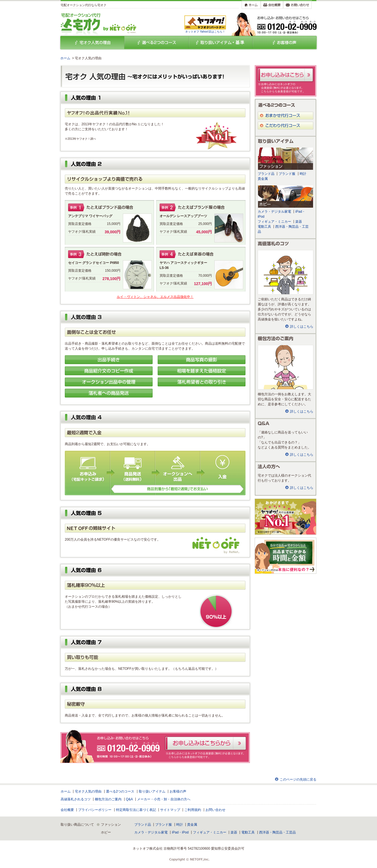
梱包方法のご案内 (108, 799)
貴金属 (263, 179)
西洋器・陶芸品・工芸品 (277, 832)
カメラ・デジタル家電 (274, 212)
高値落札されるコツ (76, 799)
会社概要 (67, 810)
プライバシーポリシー (95, 810)
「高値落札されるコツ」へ (286, 272)
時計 (303, 174)
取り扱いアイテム (152, 791)
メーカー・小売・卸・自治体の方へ (164, 799)
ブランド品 (266, 174)
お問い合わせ (215, 810)
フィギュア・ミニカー (274, 222)
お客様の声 (178, 791)
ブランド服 (287, 174)
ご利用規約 (193, 810)
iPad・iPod (180, 832)
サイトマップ (170, 810)
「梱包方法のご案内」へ (286, 367)
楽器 (299, 222)
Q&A (129, 799)
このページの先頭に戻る (298, 779)
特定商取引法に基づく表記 (136, 810)
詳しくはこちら (302, 327)
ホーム (65, 58)
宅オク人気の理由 (88, 791)
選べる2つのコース (120, 791)
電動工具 (264, 227)
